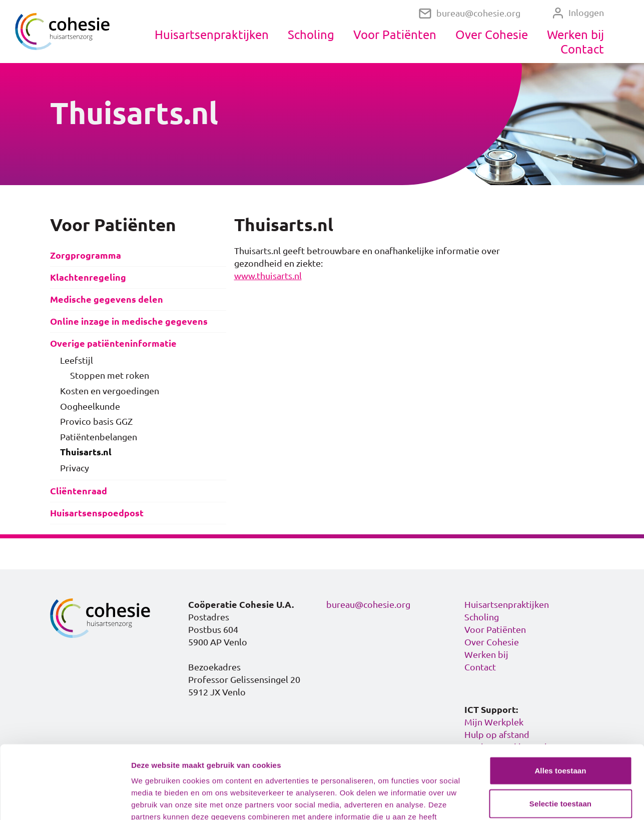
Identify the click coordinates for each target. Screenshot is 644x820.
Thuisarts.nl (86, 452)
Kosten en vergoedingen (110, 391)
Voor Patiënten (395, 35)
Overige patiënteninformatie (113, 343)
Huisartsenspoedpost (97, 513)
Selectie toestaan (560, 735)
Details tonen (541, 800)
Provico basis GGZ (96, 421)
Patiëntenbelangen (99, 437)
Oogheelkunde (90, 406)
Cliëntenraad (79, 491)
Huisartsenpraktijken (212, 35)
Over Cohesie (492, 35)
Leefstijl (77, 360)
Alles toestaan (560, 702)
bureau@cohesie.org (470, 13)
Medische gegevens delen (107, 299)
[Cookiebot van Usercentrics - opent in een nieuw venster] (65, 800)
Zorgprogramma (86, 255)
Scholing (311, 35)
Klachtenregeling (88, 277)
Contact (582, 49)
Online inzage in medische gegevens (129, 321)
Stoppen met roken (110, 375)
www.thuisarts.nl (268, 276)
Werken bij (575, 35)
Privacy (75, 468)
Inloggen (578, 13)
